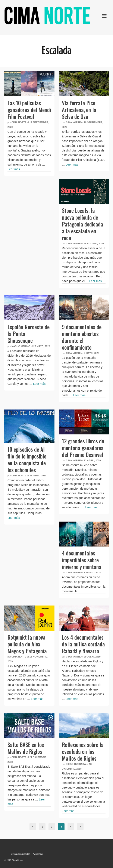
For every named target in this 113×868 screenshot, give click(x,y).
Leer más (14, 169)
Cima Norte (19, 122)
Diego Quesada (76, 764)
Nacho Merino (21, 346)
